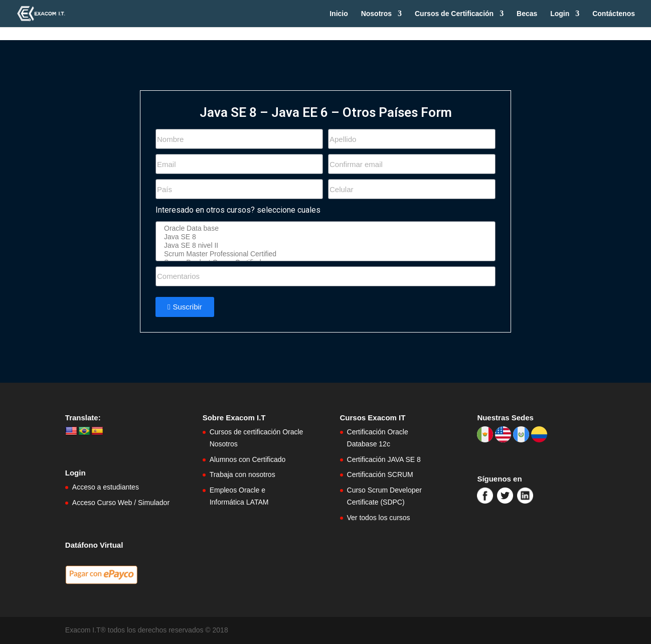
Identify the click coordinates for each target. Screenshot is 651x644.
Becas (527, 14)
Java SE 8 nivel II (324, 246)
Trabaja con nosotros (242, 474)
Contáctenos (614, 14)
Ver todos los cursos (379, 518)
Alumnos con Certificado (248, 459)
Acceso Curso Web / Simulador (121, 503)
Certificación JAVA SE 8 (384, 459)
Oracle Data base (324, 228)
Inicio (339, 14)
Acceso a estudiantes (106, 487)
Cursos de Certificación (454, 14)
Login (560, 14)
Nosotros (376, 14)
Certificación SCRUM (380, 474)
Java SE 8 (324, 237)
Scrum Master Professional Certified (324, 254)
